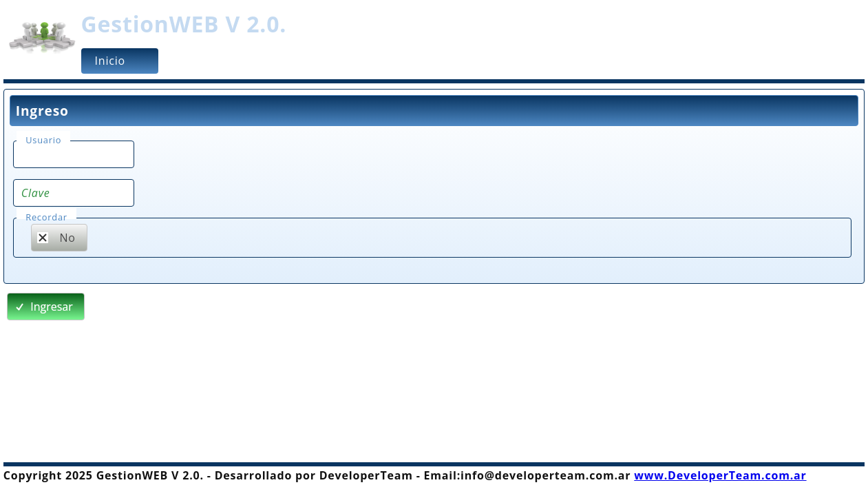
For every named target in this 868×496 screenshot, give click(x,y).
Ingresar (43, 307)
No (56, 238)
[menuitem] (120, 61)
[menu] (470, 61)
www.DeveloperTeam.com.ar (720, 475)
